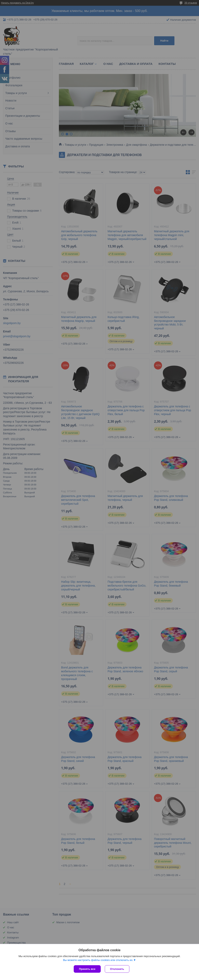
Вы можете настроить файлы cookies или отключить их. (98, 960)
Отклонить (117, 969)
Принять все (87, 969)
